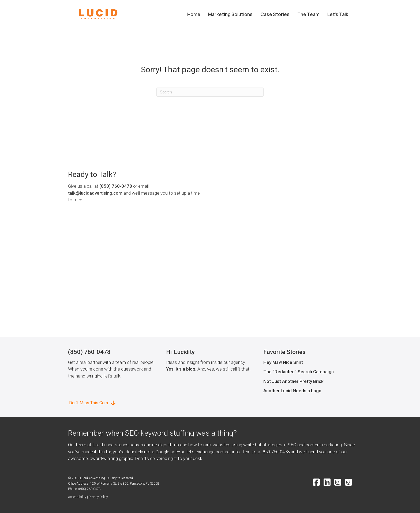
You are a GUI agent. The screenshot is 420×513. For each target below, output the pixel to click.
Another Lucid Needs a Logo (292, 391)
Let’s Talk (338, 14)
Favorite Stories (284, 352)
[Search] (210, 92)
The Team (308, 14)
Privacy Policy (98, 497)
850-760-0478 (276, 452)
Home (194, 14)
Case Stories (275, 14)
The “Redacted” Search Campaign (299, 372)
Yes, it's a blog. (181, 369)
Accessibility (77, 497)
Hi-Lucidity (180, 352)
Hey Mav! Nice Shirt (283, 362)
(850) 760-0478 (116, 186)
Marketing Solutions (230, 14)
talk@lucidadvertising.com (95, 193)
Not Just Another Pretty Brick (293, 381)
